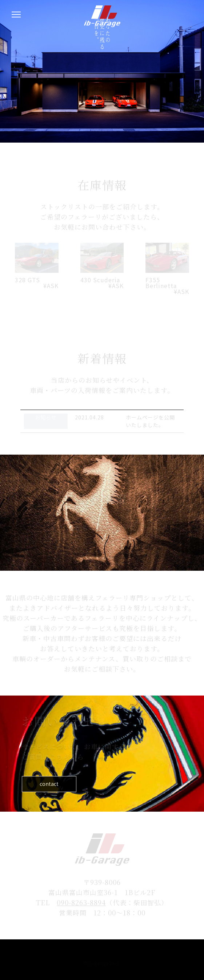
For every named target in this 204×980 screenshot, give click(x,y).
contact (40, 784)
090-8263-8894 (81, 902)
